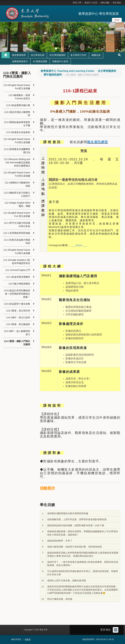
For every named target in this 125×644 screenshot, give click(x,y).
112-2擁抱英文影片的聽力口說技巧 (17, 194)
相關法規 (96, 55)
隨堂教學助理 (19, 55)
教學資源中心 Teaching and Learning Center (68, 71)
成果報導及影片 (20, 61)
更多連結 (117, 3)
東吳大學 (77, 3)
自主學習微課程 (57, 55)
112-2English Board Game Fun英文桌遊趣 (17, 174)
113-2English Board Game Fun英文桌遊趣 (17, 87)
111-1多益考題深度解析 (18, 277)
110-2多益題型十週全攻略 (17, 304)
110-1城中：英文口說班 (18, 317)
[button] (3, 37)
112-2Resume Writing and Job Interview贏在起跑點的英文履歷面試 (17, 162)
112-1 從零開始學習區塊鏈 (17, 233)
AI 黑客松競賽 (40, 61)
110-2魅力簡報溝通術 (19, 284)
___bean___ (79, 245)
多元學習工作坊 (78, 55)
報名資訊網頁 (97, 142)
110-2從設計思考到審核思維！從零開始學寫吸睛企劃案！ (17, 294)
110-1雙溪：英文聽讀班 (18, 324)
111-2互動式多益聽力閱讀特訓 (17, 241)
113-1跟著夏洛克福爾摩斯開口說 (17, 151)
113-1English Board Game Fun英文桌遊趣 (17, 141)
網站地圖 (105, 3)
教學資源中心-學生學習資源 (99, 14)
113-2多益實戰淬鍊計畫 (18, 105)
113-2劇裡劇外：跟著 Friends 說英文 (19, 97)
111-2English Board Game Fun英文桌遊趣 (17, 251)
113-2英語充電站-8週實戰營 (17, 114)
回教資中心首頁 (60, 61)
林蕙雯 (28, 639)
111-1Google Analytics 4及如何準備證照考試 (17, 262)
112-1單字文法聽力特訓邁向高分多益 (17, 225)
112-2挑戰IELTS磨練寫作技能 (17, 184)
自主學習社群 (38, 55)
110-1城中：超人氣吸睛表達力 (17, 333)
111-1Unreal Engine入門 (18, 270)
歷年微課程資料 (53, 75)
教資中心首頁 (91, 3)
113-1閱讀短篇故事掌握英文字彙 (17, 124)
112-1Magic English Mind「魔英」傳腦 (17, 204)
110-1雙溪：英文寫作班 (18, 311)
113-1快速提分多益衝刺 (18, 132)
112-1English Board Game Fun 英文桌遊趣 (17, 214)
